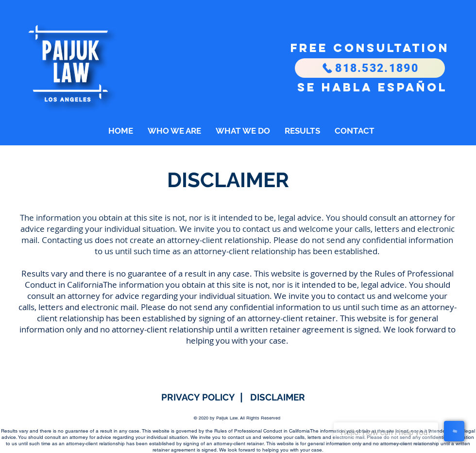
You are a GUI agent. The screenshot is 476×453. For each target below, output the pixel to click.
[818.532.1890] (370, 68)
